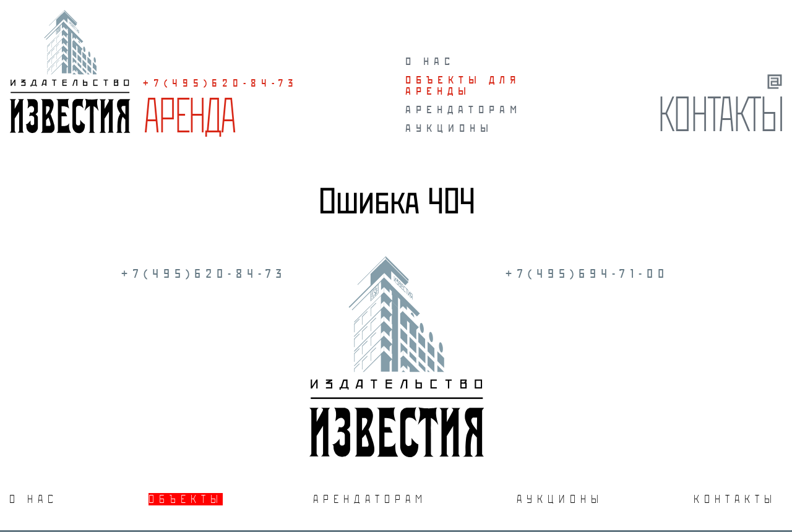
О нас (430, 61)
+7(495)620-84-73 (221, 83)
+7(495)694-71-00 (587, 273)
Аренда (189, 115)
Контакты (720, 114)
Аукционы (449, 128)
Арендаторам (463, 109)
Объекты (186, 499)
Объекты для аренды (463, 85)
